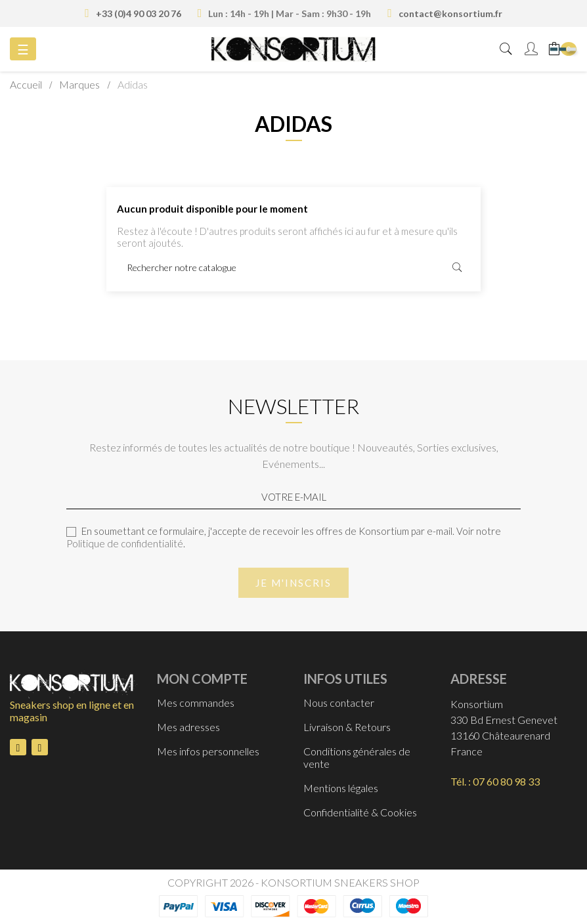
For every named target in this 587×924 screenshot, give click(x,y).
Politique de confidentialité (125, 543)
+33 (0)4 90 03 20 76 (139, 13)
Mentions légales (341, 788)
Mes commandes (196, 703)
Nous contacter (339, 703)
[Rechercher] (293, 268)
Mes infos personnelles (208, 751)
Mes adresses (188, 727)
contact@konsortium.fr (450, 13)
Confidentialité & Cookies (360, 812)
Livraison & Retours (347, 727)
